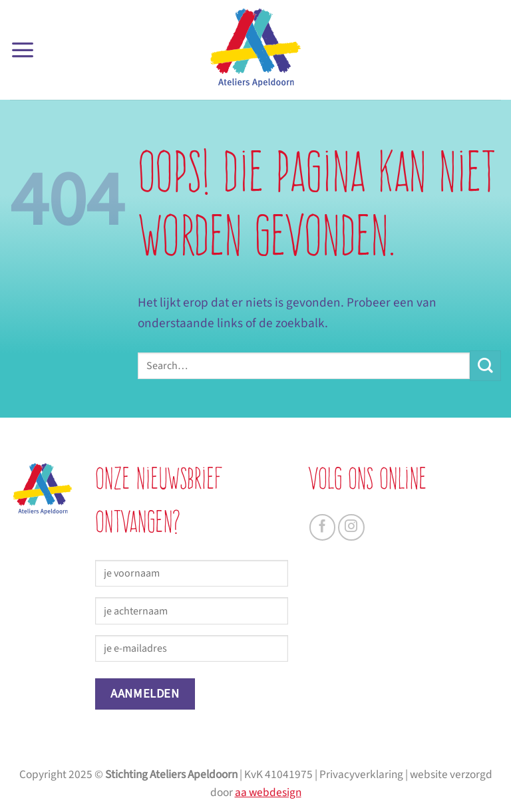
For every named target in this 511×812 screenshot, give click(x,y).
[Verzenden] (485, 366)
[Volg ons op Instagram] (351, 527)
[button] (23, 50)
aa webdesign (268, 792)
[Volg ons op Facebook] (323, 527)
